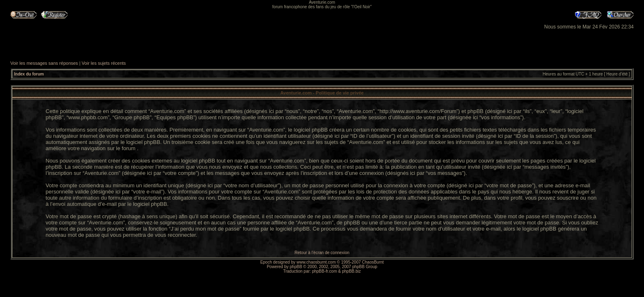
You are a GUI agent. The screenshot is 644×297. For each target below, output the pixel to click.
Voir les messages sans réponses (44, 63)
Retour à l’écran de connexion (322, 253)
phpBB (296, 267)
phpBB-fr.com (325, 271)
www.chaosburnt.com (316, 262)
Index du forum (29, 74)
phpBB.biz (351, 271)
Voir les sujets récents (104, 63)
